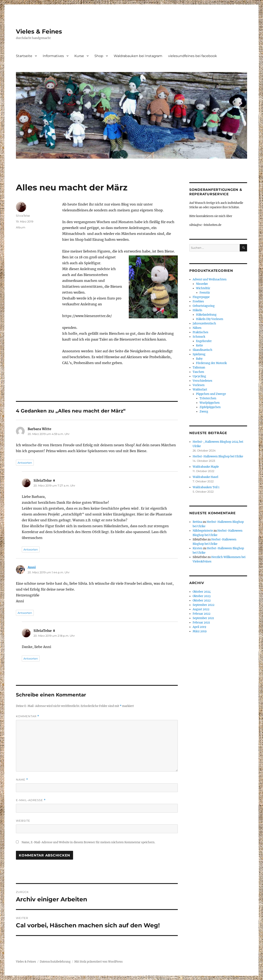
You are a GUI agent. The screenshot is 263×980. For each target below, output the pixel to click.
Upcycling (199, 376)
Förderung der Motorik (211, 363)
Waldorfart (200, 390)
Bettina (197, 522)
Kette (199, 346)
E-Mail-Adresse (31, 800)
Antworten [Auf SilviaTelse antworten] (31, 549)
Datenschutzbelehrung (55, 962)
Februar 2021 (201, 623)
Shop (99, 56)
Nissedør (202, 284)
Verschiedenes (202, 381)
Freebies (198, 301)
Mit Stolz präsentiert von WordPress (99, 962)
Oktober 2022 (202, 601)
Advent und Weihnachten (210, 279)
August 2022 (201, 609)
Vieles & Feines (39, 31)
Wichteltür (203, 288)
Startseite (24, 56)
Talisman (199, 368)
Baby (199, 359)
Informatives (53, 56)
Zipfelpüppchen (210, 407)
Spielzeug (199, 354)
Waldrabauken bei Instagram (138, 56)
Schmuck (199, 337)
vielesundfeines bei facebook (193, 56)
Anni (32, 567)
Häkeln (197, 310)
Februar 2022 (202, 614)
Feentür (205, 293)
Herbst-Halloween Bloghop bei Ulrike (218, 456)
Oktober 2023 (202, 596)
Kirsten (198, 548)
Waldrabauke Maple (206, 467)
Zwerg (204, 412)
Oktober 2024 (202, 592)
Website (23, 821)
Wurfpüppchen (210, 403)
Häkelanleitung (206, 315)
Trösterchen (208, 398)
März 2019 (200, 631)
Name (22, 780)
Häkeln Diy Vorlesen (210, 319)
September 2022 (204, 605)
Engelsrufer (204, 341)
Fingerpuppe (201, 297)
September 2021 (203, 618)
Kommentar (28, 716)
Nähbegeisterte (203, 531)
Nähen (197, 328)
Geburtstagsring (204, 306)
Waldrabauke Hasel (205, 477)
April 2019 (199, 627)
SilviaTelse (23, 216)
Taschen (198, 372)
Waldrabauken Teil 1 (206, 487)
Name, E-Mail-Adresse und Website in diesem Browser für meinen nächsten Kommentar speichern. (88, 842)
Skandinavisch (202, 350)
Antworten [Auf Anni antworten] (25, 613)
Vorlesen (199, 385)
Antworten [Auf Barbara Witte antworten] (25, 463)
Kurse (79, 56)
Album (21, 227)
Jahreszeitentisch (204, 323)
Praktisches (200, 332)
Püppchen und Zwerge (211, 394)
